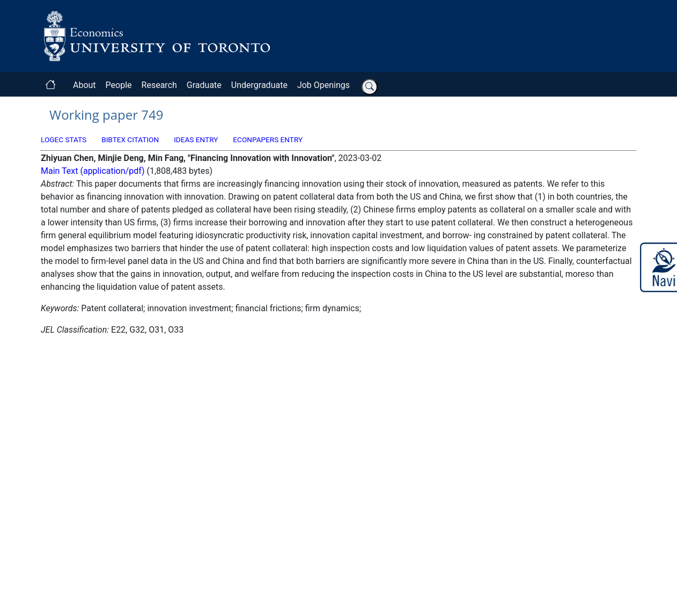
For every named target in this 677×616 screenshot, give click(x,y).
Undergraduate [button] (259, 85)
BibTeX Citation (130, 140)
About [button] (84, 85)
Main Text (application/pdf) (93, 171)
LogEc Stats (64, 140)
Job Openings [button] (323, 85)
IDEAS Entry (196, 140)
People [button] (119, 85)
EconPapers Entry (268, 140)
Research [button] (159, 85)
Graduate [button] (204, 85)
